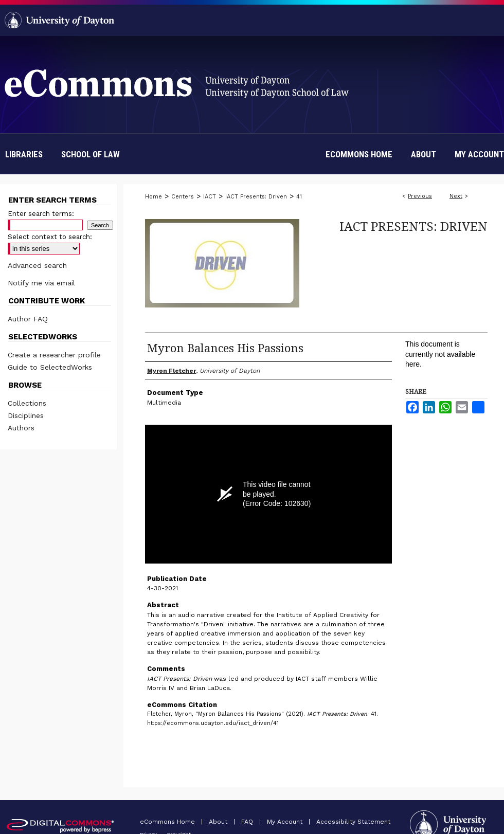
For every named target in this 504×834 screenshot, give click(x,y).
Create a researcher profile (54, 355)
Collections (27, 403)
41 (299, 197)
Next (456, 196)
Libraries (24, 154)
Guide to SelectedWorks (50, 367)
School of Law (91, 154)
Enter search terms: (41, 214)
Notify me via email (41, 283)
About (219, 822)
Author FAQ (28, 319)
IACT (210, 197)
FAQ (248, 822)
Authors (21, 428)
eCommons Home (168, 822)
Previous (420, 196)
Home (154, 197)
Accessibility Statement (353, 822)
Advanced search (37, 265)
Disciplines (26, 415)
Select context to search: (50, 237)
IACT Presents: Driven (256, 197)
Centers (183, 197)
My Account (286, 822)
